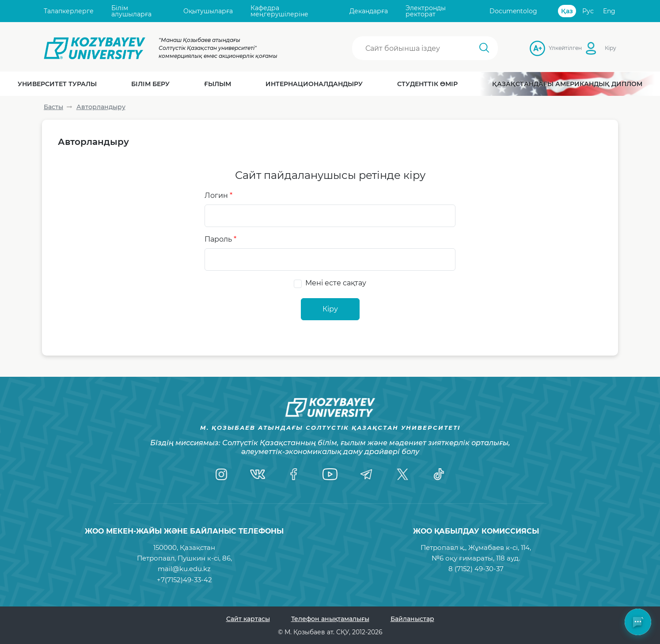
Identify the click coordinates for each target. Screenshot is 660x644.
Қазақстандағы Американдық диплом (567, 84)
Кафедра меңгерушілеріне (279, 11)
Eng (609, 11)
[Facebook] (294, 474)
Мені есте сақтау (336, 283)
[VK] (258, 474)
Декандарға (369, 11)
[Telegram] (366, 474)
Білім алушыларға (131, 11)
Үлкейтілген (551, 48)
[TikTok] (439, 474)
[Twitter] (402, 474)
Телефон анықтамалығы (330, 619)
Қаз (567, 11)
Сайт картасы (248, 619)
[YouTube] (330, 474)
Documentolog (513, 11)
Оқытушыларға (208, 11)
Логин (218, 195)
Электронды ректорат (426, 11)
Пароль (220, 239)
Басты (53, 107)
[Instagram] (221, 474)
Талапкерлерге (69, 11)
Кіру (611, 48)
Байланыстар (412, 619)
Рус (588, 11)
